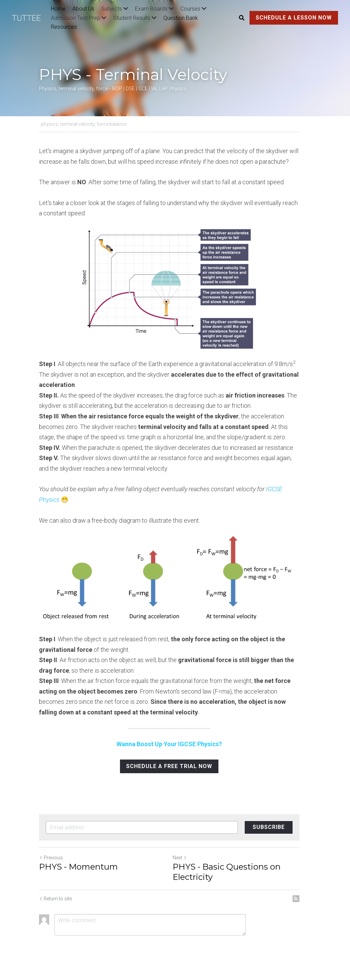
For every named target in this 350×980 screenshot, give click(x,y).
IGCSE (275, 489)
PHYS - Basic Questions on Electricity (232, 876)
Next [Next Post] (186, 862)
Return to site (55, 903)
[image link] (30, 17)
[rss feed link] (308, 903)
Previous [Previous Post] (51, 862)
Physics (294, 489)
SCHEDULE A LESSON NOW (294, 18)
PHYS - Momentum (78, 871)
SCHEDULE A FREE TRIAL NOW (175, 770)
